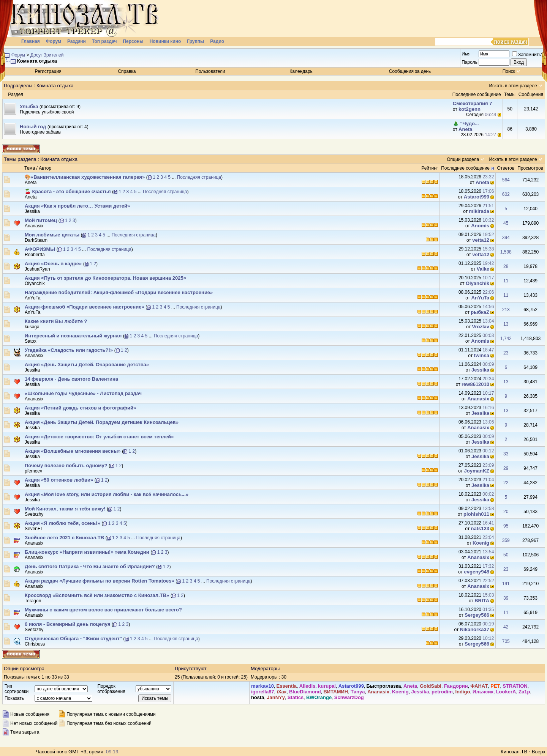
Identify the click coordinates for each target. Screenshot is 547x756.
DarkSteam (36, 240)
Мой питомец (41, 220)
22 (506, 483)
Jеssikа (32, 211)
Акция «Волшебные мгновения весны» (73, 451)
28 (506, 266)
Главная (31, 41)
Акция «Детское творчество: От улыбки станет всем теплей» (99, 437)
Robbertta (35, 255)
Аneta (465, 129)
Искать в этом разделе (513, 86)
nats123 (480, 528)
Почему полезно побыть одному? (66, 465)
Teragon (33, 601)
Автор (45, 168)
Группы (195, 41)
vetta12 (481, 240)
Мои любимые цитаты (52, 235)
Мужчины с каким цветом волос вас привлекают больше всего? (103, 610)
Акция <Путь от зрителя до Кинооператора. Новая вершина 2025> (105, 278)
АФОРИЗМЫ (40, 249)
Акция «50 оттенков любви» (59, 480)
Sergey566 (477, 615)
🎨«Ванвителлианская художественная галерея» (85, 177)
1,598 (506, 252)
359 (506, 540)
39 (506, 598)
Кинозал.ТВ (514, 752)
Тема (30, 168)
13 (506, 324)
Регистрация (48, 71)
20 (506, 512)
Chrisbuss (35, 644)
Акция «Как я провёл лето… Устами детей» (77, 206)
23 (506, 353)
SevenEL (34, 529)
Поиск (509, 71)
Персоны (133, 41)
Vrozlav (481, 327)
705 (506, 641)
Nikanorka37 (475, 629)
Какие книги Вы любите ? (56, 321)
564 (506, 180)
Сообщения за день (410, 71)
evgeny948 (477, 572)
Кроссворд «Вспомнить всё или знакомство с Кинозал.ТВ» (97, 595)
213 (506, 310)
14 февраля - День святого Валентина (71, 379)
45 (506, 223)
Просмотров (530, 168)
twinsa (482, 355)
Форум (54, 41)
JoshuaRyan (37, 269)
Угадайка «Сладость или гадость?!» (69, 350)
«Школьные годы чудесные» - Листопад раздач (83, 393)
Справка (127, 71)
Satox (31, 341)
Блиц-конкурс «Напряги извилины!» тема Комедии (87, 552)
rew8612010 (475, 384)
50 (506, 555)
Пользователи (210, 71)
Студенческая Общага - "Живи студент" (73, 639)
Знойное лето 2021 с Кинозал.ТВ (64, 538)
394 (506, 238)
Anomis (480, 226)
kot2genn (470, 109)
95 (506, 526)
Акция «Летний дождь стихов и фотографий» (80, 408)
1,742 (506, 339)
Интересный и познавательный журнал (73, 336)
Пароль (470, 62)
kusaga (32, 327)
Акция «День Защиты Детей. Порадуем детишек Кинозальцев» (102, 422)
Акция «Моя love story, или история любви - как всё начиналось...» (107, 494)
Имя (466, 54)
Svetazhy (34, 514)
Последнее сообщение (465, 168)
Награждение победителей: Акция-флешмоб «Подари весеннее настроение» (119, 292)
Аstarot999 (477, 197)
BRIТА (482, 601)
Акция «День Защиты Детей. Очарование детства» (87, 365)
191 (506, 584)
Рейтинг (430, 168)
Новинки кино (165, 41)
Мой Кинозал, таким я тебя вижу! (65, 509)
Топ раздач (104, 41)
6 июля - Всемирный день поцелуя (67, 624)
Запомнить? (528, 55)
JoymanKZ (477, 471)
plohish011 (476, 514)
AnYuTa (32, 298)
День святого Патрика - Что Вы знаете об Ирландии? (90, 566)
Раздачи (77, 41)
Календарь (301, 71)
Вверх (539, 752)
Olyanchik (35, 283)
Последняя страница (199, 177)
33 (506, 454)
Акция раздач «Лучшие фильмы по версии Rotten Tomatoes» (100, 581)
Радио (217, 41)
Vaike (483, 269)
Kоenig (481, 543)
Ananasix (34, 226)
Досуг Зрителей (47, 55)
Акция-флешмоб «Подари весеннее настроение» (85, 307)
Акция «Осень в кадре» (53, 264)
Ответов (506, 168)
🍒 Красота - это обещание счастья (68, 191)
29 (506, 468)
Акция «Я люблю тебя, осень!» (62, 523)
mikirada (479, 211)
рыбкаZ (480, 312)
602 (506, 194)
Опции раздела (463, 159)
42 (506, 627)
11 (506, 281)
